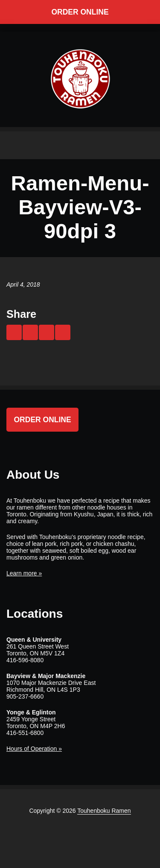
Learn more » (24, 573)
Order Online (80, 12)
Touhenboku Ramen (104, 811)
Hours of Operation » (34, 749)
